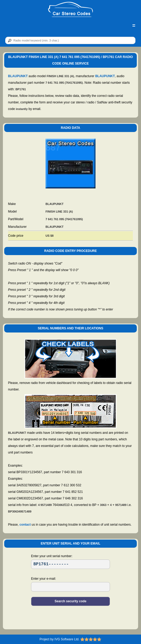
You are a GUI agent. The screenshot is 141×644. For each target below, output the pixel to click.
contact (25, 525)
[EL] (70, 587)
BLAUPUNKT (18, 76)
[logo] (70, 10)
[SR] (70, 564)
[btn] (9, 41)
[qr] (70, 40)
